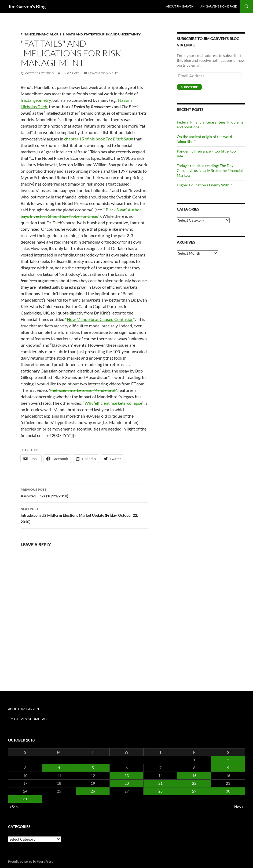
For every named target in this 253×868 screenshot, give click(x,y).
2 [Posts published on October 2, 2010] (228, 760)
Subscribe (189, 87)
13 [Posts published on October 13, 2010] (127, 775)
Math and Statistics (83, 34)
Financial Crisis (50, 34)
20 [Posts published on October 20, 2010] (127, 783)
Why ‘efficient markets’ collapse (113, 403)
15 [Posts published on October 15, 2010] (194, 775)
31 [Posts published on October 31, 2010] (25, 799)
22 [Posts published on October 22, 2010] (194, 783)
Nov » (239, 807)
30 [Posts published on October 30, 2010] (228, 791)
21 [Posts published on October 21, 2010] (160, 783)
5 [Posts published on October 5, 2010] (93, 768)
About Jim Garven (180, 6)
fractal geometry (36, 100)
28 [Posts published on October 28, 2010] (160, 791)
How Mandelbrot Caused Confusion (100, 319)
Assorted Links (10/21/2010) (84, 492)
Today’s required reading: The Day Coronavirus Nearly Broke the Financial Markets (210, 170)
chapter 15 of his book (99, 139)
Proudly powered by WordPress (30, 861)
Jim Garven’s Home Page (219, 6)
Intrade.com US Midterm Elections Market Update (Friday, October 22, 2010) (84, 515)
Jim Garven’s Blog (27, 6)
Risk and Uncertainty (121, 34)
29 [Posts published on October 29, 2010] (194, 791)
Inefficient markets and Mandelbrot (83, 390)
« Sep (14, 807)
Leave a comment (103, 73)
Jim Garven (71, 73)
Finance (28, 34)
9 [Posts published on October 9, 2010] (228, 768)
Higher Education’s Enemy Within (205, 185)
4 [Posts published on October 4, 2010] (59, 768)
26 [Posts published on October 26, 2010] (93, 791)
